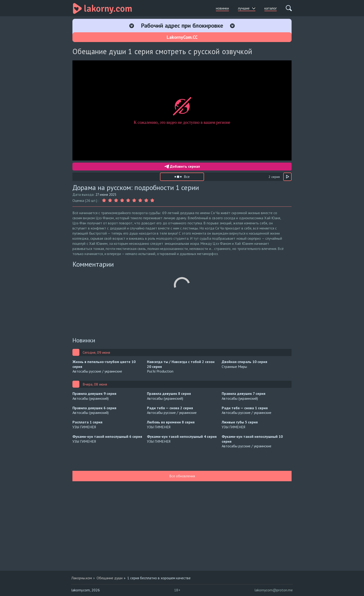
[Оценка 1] (104, 200)
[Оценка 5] (128, 200)
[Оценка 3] (116, 200)
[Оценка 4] (122, 200)
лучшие (247, 8)
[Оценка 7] (140, 200)
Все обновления (182, 476)
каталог (271, 8)
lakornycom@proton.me (274, 590)
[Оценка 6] (134, 200)
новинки (222, 8)
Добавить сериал (182, 166)
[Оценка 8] (146, 200)
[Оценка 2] (110, 200)
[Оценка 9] (152, 200)
